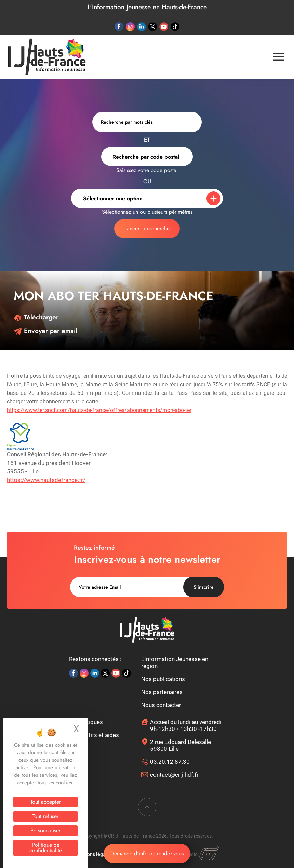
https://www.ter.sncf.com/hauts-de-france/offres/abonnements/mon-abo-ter (99, 410)
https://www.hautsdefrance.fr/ (46, 480)
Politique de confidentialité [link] (46, 848)
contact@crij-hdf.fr (174, 775)
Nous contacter (161, 705)
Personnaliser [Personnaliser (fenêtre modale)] (45, 831)
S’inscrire (204, 587)
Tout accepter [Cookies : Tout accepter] (46, 802)
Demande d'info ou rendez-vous (147, 853)
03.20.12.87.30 (170, 762)
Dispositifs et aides (94, 735)
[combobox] (147, 157)
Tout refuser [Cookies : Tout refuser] (45, 816)
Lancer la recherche (147, 229)
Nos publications (163, 679)
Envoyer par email (45, 331)
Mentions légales (93, 854)
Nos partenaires (162, 692)
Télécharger (36, 317)
